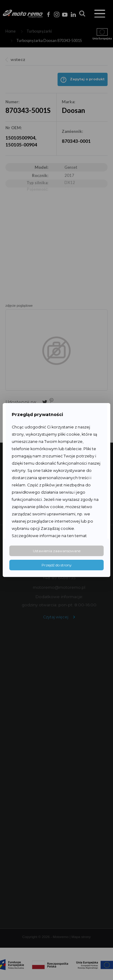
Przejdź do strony (57, 565)
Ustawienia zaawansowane (57, 551)
